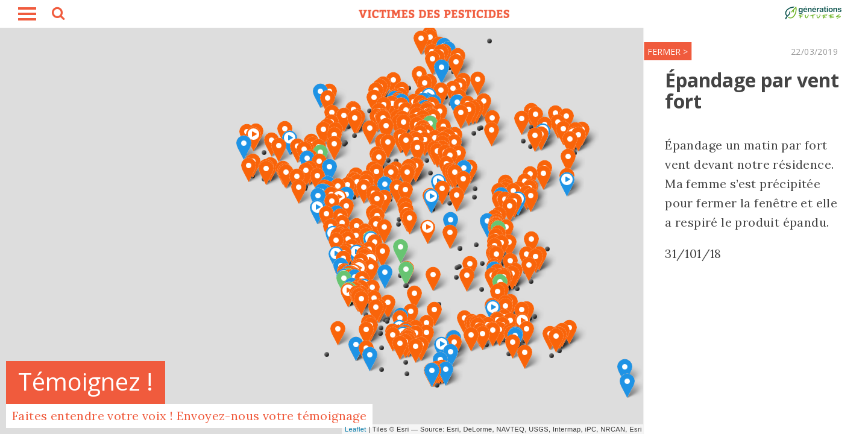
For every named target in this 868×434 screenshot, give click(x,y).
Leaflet (356, 429)
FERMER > (531, 52)
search (57, 15)
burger (27, 14)
